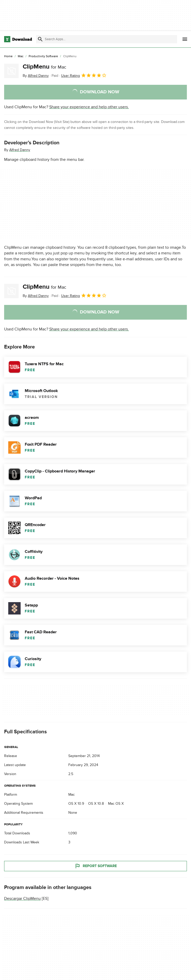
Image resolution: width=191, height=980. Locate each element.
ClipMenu (44, 67)
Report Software (96, 866)
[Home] (8, 56)
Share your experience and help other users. (89, 107)
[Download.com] (18, 39)
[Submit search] (40, 39)
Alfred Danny (20, 150)
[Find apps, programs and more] (107, 39)
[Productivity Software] (43, 56)
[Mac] (21, 56)
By (36, 76)
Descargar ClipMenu (22, 899)
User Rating (84, 75)
